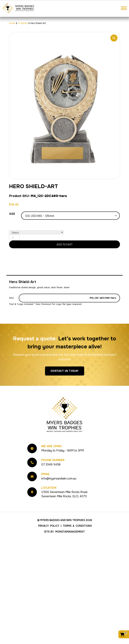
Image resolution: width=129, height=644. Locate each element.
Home (12, 23)
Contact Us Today (65, 371)
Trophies (23, 23)
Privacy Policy (49, 526)
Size (12, 214)
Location (49, 488)
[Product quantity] (14, 238)
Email (46, 474)
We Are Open (51, 446)
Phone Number (53, 460)
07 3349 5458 (51, 464)
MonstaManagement (70, 532)
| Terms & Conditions (76, 526)
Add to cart (65, 244)
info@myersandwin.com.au (59, 479)
